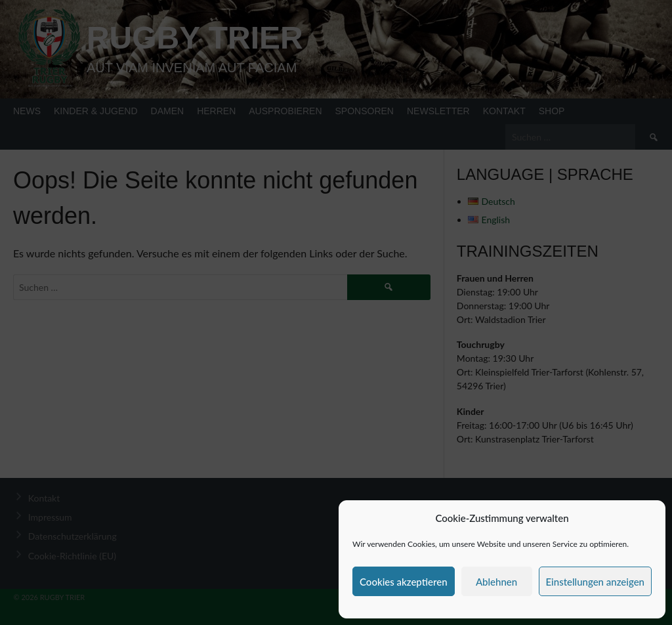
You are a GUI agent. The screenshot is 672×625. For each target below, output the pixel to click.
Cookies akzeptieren (404, 582)
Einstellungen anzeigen (596, 582)
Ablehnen (496, 582)
